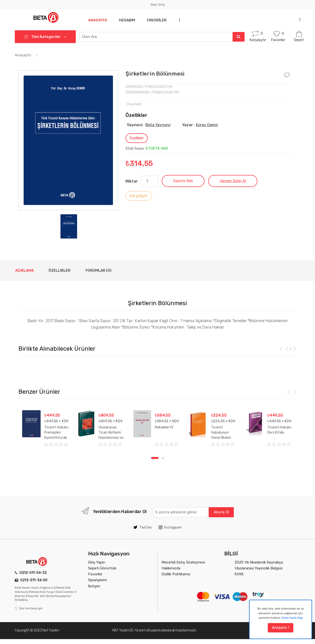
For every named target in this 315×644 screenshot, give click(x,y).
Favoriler (159, 20)
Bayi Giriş (158, 4)
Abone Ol (221, 512)
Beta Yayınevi (158, 125)
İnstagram (170, 527)
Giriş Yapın (97, 562)
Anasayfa (98, 20)
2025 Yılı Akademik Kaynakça (259, 562)
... (181, 20)
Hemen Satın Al (233, 181)
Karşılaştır (139, 196)
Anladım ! (281, 628)
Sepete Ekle (183, 181)
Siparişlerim (98, 580)
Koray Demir (207, 125)
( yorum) (134, 104)
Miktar (132, 181)
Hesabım (128, 20)
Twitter (143, 527)
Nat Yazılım (51, 630)
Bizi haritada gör (29, 608)
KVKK (239, 574)
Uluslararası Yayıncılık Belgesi (259, 568)
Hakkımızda (171, 568)
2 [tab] (163, 458)
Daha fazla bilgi (292, 618)
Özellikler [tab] (137, 138)
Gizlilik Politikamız (176, 574)
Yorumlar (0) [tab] (98, 270)
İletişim (94, 586)
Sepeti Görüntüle (102, 568)
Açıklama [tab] (24, 270)
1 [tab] (155, 458)
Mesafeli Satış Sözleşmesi (183, 562)
